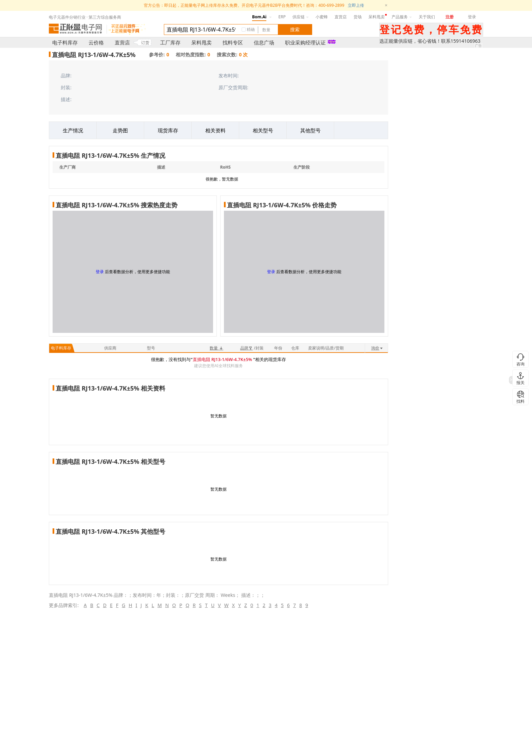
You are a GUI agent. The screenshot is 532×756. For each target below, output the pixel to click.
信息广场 (264, 42)
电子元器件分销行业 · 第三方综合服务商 (85, 17)
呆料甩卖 (377, 17)
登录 (472, 17)
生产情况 (73, 130)
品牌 (246, 348)
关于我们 (427, 17)
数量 (216, 348)
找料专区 (233, 42)
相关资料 (215, 130)
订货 (145, 43)
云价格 (96, 42)
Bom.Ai (259, 17)
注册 (450, 17)
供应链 (301, 17)
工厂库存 (170, 42)
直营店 (341, 17)
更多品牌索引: (64, 605)
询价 (377, 348)
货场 (358, 17)
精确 (251, 29)
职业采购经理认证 (305, 42)
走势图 (120, 130)
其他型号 (310, 130)
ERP (282, 17)
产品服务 (402, 17)
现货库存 (168, 130)
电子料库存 (65, 42)
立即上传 (356, 5)
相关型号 (263, 130)
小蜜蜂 (322, 17)
